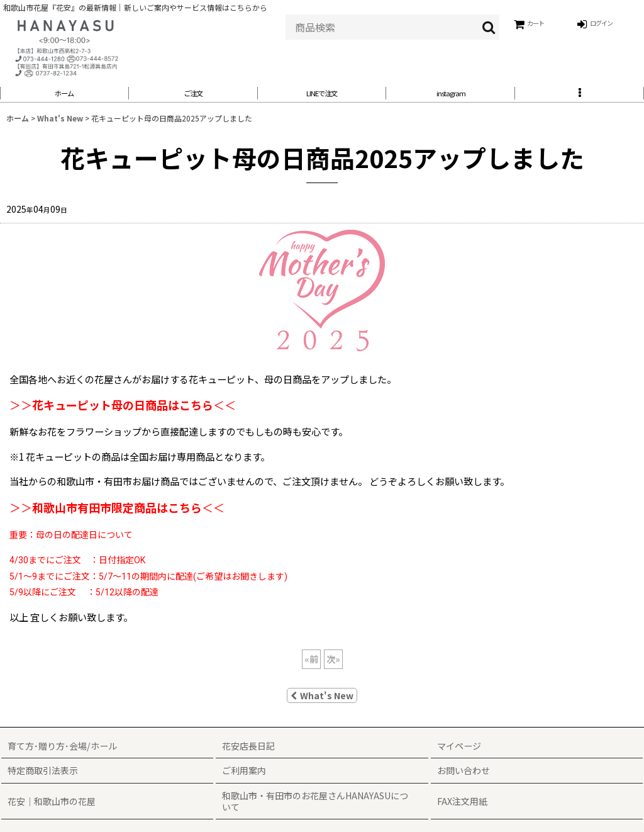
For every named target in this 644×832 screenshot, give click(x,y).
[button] (580, 97)
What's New (322, 702)
